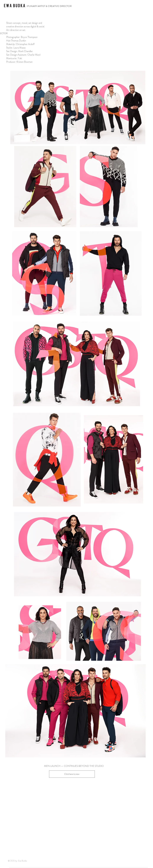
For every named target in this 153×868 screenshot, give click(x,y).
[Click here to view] (72, 774)
